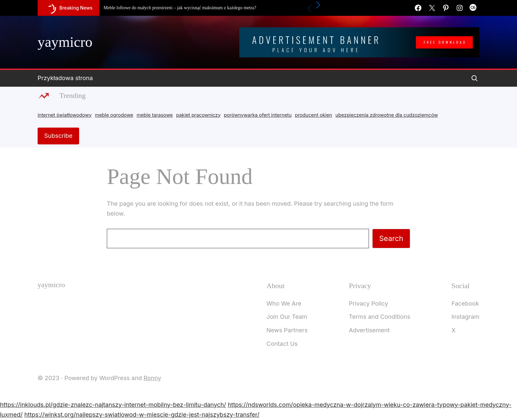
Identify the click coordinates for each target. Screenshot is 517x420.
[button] (318, 5)
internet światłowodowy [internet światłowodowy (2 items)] (65, 115)
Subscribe (58, 136)
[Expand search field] (474, 78)
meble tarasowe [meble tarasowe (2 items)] (155, 115)
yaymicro (65, 42)
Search (391, 238)
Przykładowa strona (65, 78)
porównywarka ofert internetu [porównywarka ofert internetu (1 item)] (258, 115)
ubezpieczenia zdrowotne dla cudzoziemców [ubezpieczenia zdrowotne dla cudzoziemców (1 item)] (387, 115)
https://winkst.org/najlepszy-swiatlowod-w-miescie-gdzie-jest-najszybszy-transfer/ (142, 415)
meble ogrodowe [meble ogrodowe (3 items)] (114, 115)
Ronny (152, 378)
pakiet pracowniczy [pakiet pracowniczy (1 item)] (198, 115)
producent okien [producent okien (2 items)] (314, 115)
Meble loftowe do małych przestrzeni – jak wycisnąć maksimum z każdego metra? (180, 8)
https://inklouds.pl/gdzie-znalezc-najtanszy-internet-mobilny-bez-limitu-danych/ (113, 405)
